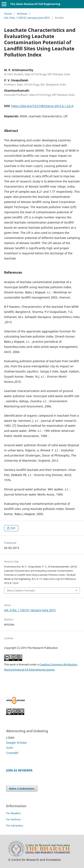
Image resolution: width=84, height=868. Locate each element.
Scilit (9, 748)
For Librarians (15, 825)
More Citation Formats (21, 590)
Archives (22, 14)
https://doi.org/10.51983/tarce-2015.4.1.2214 (42, 106)
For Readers (13, 813)
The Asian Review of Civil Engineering (35, 4)
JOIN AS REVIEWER (19, 770)
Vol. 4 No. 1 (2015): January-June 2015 (27, 18)
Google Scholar (17, 743)
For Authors (13, 819)
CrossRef (12, 753)
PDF (13, 528)
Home (8, 14)
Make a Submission (22, 788)
